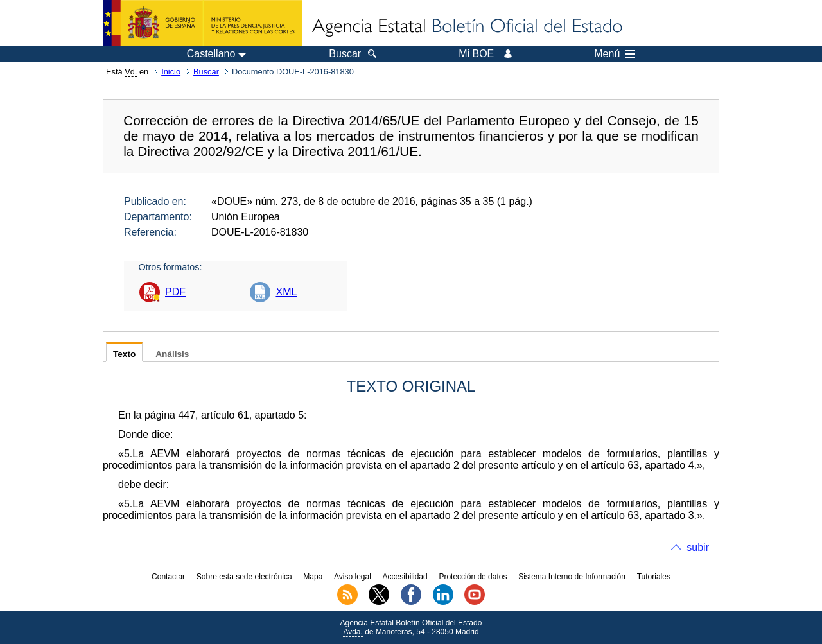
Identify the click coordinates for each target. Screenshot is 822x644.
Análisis (172, 354)
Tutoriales (654, 577)
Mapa (313, 577)
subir (698, 547)
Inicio (171, 72)
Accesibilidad (405, 577)
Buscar (206, 72)
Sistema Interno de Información (572, 577)
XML (286, 292)
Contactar (168, 577)
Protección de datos (473, 577)
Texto (124, 354)
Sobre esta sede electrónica (244, 577)
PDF (175, 292)
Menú (615, 54)
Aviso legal (353, 577)
